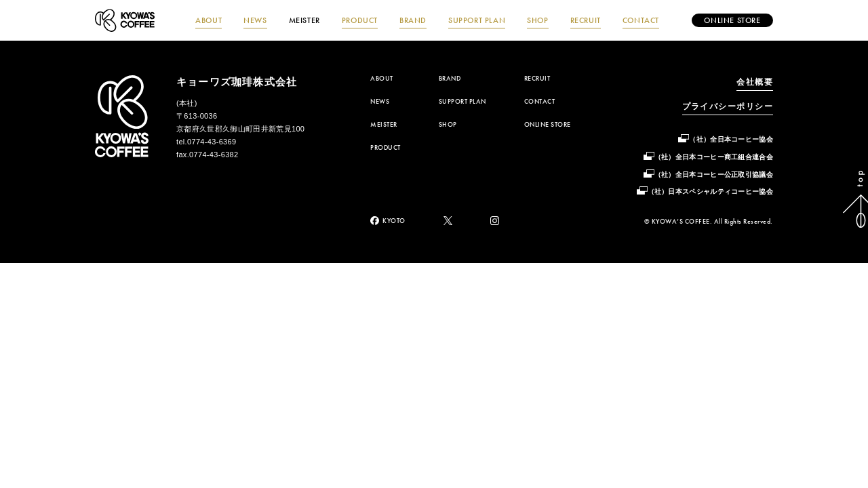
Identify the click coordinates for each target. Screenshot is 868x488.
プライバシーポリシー (728, 106)
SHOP (537, 20)
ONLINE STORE (548, 125)
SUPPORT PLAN (477, 20)
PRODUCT (360, 20)
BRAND (413, 20)
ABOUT (209, 20)
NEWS (255, 20)
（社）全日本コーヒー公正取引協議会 (714, 175)
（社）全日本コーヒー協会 (731, 139)
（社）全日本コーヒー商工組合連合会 (714, 157)
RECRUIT (586, 20)
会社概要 (755, 82)
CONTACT (641, 20)
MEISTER (304, 20)
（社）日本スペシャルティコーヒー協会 (710, 191)
